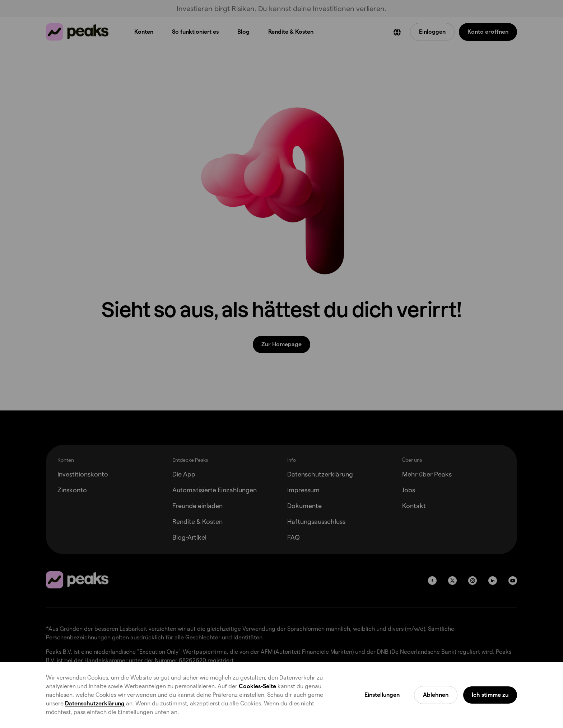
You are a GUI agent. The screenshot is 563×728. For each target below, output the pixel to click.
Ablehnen (436, 695)
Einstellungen (382, 695)
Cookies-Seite (257, 686)
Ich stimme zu (490, 695)
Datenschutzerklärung (95, 703)
